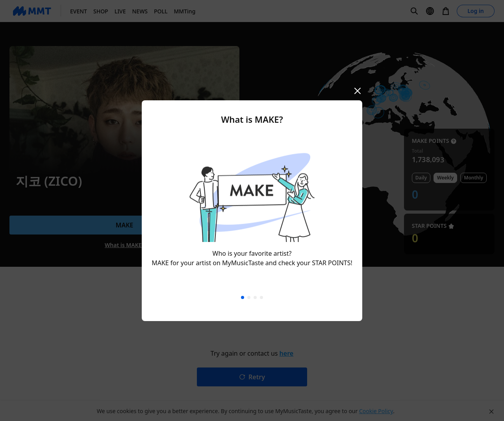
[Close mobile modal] (358, 91)
